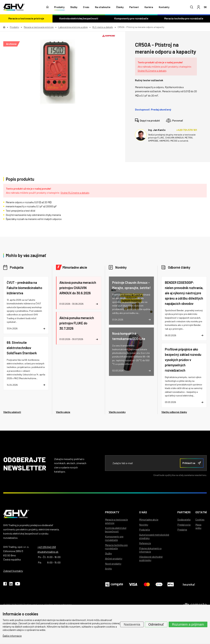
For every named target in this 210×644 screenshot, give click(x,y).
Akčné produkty (114, 558)
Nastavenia (132, 624)
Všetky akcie (63, 412)
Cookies (200, 519)
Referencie (145, 543)
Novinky (121, 267)
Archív (108, 568)
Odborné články (179, 267)
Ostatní (201, 512)
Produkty (59, 7)
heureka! (189, 584)
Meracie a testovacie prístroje (26, 19)
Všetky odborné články (174, 412)
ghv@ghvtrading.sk (48, 552)
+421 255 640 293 (47, 547)
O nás (86, 7)
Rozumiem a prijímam (188, 624)
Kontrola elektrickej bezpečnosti (79, 19)
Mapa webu (198, 526)
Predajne (182, 529)
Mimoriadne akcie (75, 267)
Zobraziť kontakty (13, 571)
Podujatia (17, 267)
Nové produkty (113, 564)
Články (120, 7)
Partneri (134, 7)
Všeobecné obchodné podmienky (151, 558)
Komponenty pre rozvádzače (131, 19)
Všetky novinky (117, 412)
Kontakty (164, 7)
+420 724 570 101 (187, 130)
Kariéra (149, 7)
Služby (74, 7)
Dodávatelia (184, 519)
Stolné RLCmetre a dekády (152, 71)
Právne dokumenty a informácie (150, 550)
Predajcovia (184, 525)
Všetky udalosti (12, 412)
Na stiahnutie (103, 7)
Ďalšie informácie (12, 636)
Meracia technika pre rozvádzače (184, 19)
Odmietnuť (156, 624)
